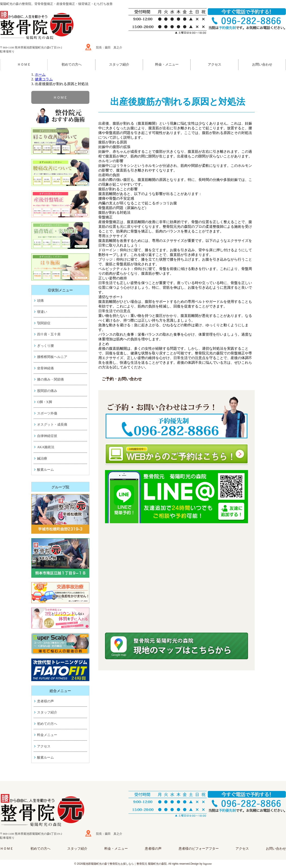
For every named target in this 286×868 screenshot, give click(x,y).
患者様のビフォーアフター (199, 849)
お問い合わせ (262, 65)
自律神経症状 (47, 436)
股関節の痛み (47, 391)
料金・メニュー (167, 65)
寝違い (42, 312)
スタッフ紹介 (119, 65)
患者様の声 (45, 701)
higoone (207, 864)
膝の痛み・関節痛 (50, 379)
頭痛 (40, 301)
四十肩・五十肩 (49, 334)
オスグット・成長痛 (52, 425)
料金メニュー (47, 735)
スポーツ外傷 (47, 413)
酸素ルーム (45, 470)
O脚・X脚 (45, 402)
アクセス (214, 65)
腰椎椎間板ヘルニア (52, 357)
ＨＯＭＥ (24, 65)
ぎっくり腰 (45, 346)
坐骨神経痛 (45, 368)
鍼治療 (42, 458)
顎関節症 (44, 323)
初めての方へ (71, 65)
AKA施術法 (46, 447)
